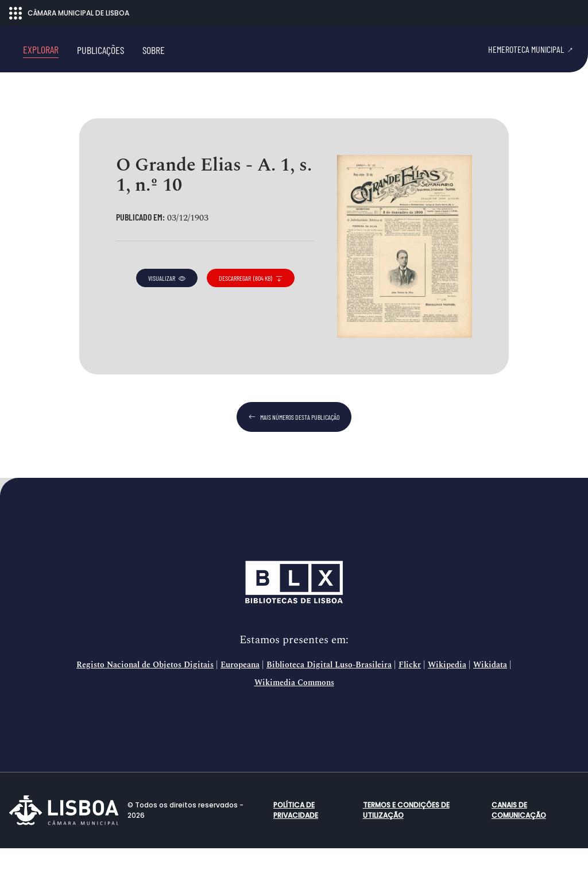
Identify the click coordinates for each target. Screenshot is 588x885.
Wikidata (490, 702)
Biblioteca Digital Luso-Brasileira (329, 702)
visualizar (167, 315)
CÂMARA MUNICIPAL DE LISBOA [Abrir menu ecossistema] (69, 13)
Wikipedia (447, 702)
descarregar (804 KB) (251, 315)
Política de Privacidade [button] (296, 847)
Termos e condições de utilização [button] (406, 847)
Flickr (410, 702)
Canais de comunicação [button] (519, 847)
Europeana (240, 702)
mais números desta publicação (294, 454)
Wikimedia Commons (294, 720)
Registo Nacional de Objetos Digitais (145, 702)
